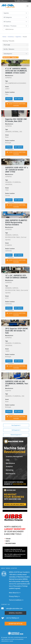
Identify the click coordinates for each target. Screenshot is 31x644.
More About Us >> (15, 593)
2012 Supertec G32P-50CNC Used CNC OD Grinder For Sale (17, 331)
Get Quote (19, 99)
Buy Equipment (16, 425)
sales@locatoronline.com (14, 609)
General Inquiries (15, 613)
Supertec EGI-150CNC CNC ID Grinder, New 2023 (16, 120)
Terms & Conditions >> (16, 600)
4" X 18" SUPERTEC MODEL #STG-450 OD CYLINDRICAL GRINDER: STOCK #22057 (16, 71)
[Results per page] (15, 45)
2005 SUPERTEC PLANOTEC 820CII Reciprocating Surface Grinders (16, 222)
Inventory (11, 37)
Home (4, 37)
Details (9, 99)
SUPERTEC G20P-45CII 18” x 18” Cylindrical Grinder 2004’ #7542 (17, 170)
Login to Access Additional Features (16, 105)
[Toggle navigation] (27, 6)
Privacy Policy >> (14, 596)
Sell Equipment (16, 430)
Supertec (18, 37)
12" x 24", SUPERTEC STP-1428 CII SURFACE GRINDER (16, 277)
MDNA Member (8, 29)
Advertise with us (15, 624)
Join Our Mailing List (13, 618)
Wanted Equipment (16, 435)
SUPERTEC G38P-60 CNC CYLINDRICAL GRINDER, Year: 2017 (17, 384)
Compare (10, 101)
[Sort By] (15, 49)
